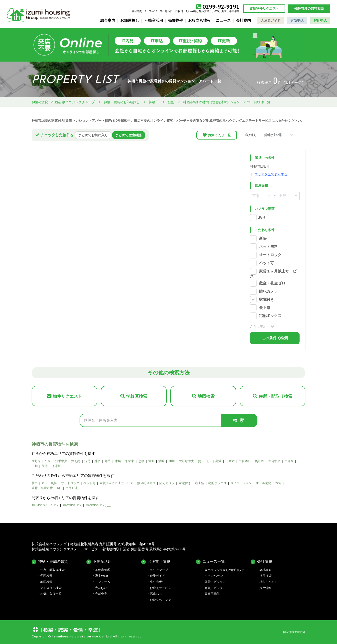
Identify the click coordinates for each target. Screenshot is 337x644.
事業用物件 (212, 594)
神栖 (98, 461)
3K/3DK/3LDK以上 (98, 505)
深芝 (88, 461)
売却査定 (101, 594)
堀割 (151, 461)
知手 (108, 461)
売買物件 (176, 20)
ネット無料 (268, 247)
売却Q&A (101, 588)
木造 (278, 483)
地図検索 (206, 396)
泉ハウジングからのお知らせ (224, 570)
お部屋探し (130, 20)
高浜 (218, 461)
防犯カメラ (268, 291)
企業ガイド (157, 576)
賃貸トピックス (215, 582)
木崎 (118, 461)
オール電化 (263, 483)
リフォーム (103, 582)
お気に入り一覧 (219, 135)
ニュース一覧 (214, 561)
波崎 (161, 461)
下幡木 (230, 461)
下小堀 (57, 466)
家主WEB (102, 576)
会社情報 (265, 561)
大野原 (36, 461)
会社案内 (243, 20)
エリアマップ (159, 570)
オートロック (270, 255)
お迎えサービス (160, 588)
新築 (263, 239)
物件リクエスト (67, 396)
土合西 (289, 461)
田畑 (35, 466)
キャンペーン (214, 576)
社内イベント (268, 582)
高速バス (156, 594)
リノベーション (241, 483)
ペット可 (267, 263)
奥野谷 (259, 461)
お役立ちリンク (160, 600)
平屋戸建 (72, 488)
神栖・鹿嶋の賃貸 (53, 561)
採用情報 (265, 588)
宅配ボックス (270, 316)
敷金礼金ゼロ (146, 483)
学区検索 (46, 576)
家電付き (267, 300)
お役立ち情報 (199, 20)
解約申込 (320, 21)
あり (262, 218)
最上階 (265, 308)
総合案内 (108, 20)
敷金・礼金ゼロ (272, 283)
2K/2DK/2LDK (72, 505)
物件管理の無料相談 (309, 8)
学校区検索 (137, 396)
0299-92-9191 (221, 7)
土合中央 (274, 461)
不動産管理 (103, 570)
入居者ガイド (271, 21)
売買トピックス (215, 588)
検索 (240, 420)
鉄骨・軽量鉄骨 (42, 488)
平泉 (48, 461)
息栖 (141, 461)
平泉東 (130, 461)
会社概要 (265, 570)
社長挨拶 (265, 576)
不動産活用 (154, 20)
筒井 (45, 466)
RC (59, 488)
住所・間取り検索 (275, 396)
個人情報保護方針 (294, 632)
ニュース (223, 20)
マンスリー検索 (51, 588)
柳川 (172, 461)
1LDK (55, 505)
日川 (208, 461)
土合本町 (245, 461)
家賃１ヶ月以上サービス (116, 483)
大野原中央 (186, 461)
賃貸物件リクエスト (264, 8)
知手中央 (61, 461)
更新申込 (297, 21)
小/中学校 (156, 582)
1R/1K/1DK (39, 505)
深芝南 (76, 461)
